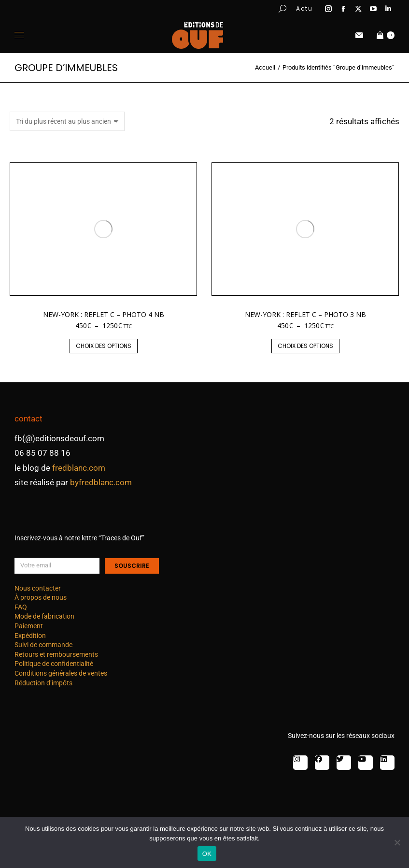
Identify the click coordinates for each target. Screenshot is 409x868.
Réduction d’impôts (43, 683)
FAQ (21, 607)
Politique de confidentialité (54, 664)
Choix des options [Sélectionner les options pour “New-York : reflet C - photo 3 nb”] (305, 346)
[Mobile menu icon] (19, 35)
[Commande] (67, 121)
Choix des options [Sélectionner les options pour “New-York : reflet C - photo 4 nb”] (104, 346)
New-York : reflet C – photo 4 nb (104, 314)
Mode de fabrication (44, 616)
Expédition (30, 636)
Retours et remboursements (56, 654)
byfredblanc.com (101, 482)
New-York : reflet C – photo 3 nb (305, 314)
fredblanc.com (79, 468)
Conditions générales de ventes (61, 673)
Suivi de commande (43, 645)
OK (207, 854)
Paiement (29, 626)
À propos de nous (41, 597)
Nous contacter (38, 588)
